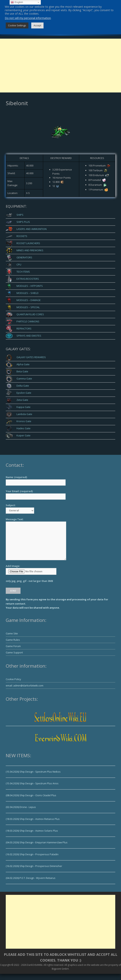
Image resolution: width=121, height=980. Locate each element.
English (17, 2)
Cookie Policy (13, 679)
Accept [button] (37, 25)
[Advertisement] (60, 66)
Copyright (5, 965)
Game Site (12, 633)
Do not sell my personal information (28, 18)
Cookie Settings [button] (17, 25)
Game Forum (13, 646)
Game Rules (13, 640)
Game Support (14, 652)
